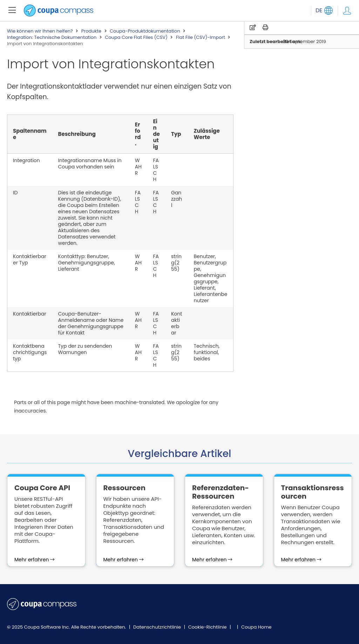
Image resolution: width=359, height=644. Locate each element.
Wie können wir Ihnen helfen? (40, 31)
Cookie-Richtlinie (208, 627)
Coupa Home (256, 627)
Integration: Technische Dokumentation (52, 37)
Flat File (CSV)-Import (201, 37)
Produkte (91, 31)
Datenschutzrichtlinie (158, 627)
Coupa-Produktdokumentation (145, 31)
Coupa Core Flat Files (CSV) (136, 37)
